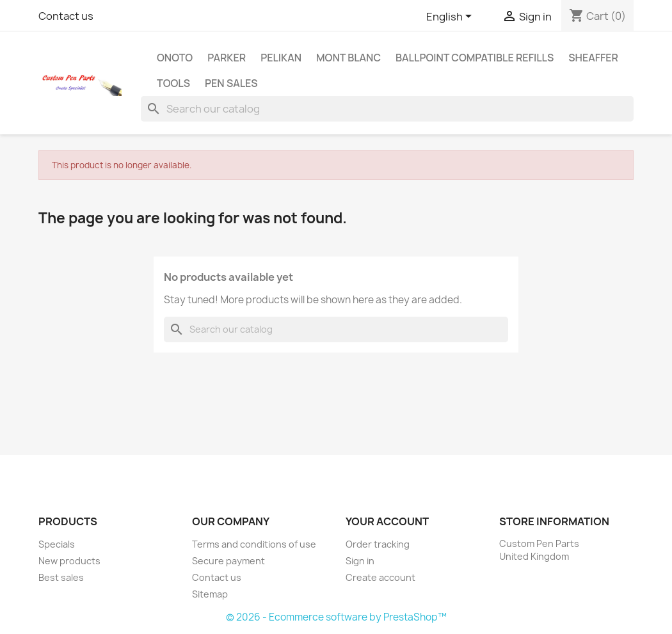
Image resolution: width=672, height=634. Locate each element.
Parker (227, 58)
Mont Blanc (348, 58)
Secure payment (228, 561)
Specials (57, 544)
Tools (173, 83)
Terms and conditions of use (254, 544)
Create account (380, 577)
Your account (387, 521)
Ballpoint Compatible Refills (475, 58)
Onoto (175, 58)
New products (69, 561)
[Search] (387, 109)
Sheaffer (593, 58)
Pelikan (281, 58)
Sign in (360, 561)
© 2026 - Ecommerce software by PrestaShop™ (336, 617)
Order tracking (378, 544)
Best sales (61, 577)
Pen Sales (231, 83)
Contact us (66, 16)
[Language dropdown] (451, 17)
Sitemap (210, 594)
